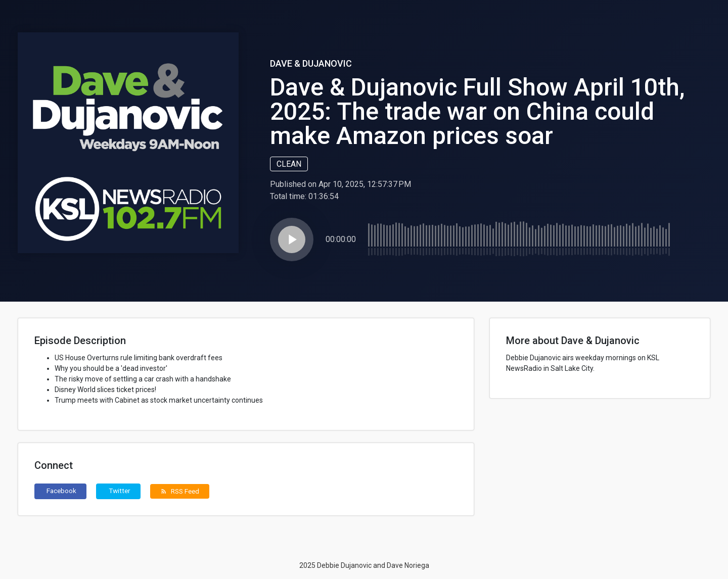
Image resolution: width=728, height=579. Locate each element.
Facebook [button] (61, 491)
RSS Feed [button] (180, 491)
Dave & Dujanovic (311, 63)
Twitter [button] (120, 491)
